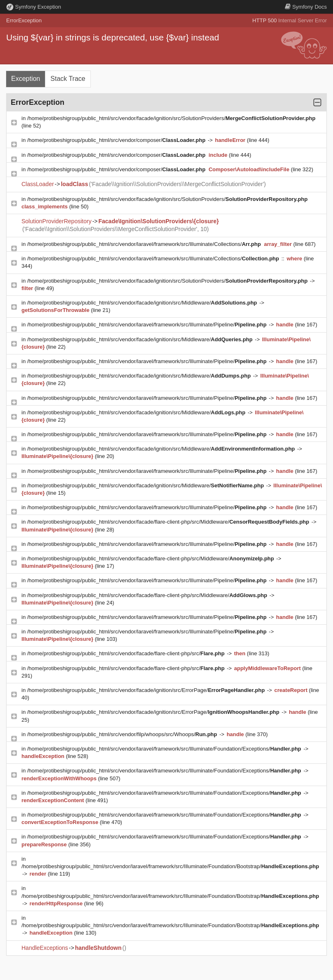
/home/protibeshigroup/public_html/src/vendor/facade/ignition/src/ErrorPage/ (147, 690)
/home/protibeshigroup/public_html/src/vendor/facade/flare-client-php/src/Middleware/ (169, 522)
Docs (306, 7)
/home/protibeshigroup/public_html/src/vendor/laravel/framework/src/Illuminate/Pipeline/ (148, 325)
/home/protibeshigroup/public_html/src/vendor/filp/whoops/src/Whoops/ (123, 734)
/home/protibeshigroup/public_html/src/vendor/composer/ (117, 140)
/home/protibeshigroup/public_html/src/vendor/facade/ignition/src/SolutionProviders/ (171, 118)
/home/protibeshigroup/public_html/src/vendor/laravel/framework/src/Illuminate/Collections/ (145, 244)
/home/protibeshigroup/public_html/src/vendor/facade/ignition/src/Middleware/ (143, 303)
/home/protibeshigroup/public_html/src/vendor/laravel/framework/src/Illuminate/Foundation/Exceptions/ (165, 749)
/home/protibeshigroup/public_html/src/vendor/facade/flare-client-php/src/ (127, 653)
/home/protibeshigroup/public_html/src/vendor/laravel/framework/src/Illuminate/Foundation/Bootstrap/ (170, 866)
